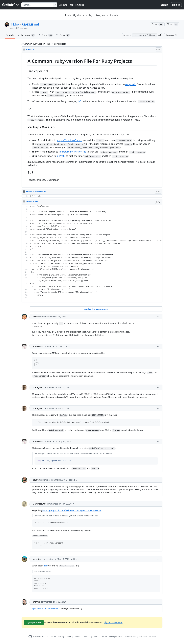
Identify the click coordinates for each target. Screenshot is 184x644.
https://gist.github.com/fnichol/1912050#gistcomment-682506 (72, 510)
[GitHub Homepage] (30, 636)
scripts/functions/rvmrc (69, 140)
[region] (92, 120)
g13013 (36, 480)
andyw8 (36, 602)
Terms (54, 636)
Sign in (165, 5)
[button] (159, 35)
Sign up (176, 5)
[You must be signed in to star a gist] (157, 24)
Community (87, 636)
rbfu (80, 101)
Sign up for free (34, 622)
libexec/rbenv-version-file (72, 152)
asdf (46, 566)
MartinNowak (39, 504)
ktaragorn (38, 387)
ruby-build (131, 84)
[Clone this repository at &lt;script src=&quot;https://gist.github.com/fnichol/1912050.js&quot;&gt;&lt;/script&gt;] (145, 35)
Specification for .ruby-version (46, 608)
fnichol (15, 24)
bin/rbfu (61, 156)
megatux (37, 559)
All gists (63, 5)
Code (10, 35)
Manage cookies (116, 636)
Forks (63, 35)
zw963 (36, 317)
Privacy (61, 636)
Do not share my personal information (140, 636)
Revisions (26, 35)
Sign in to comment (113, 622)
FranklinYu (38, 346)
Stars (46, 35)
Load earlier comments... (96, 309)
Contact (104, 636)
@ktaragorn (38, 448)
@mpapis (37, 394)
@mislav (36, 486)
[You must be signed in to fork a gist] (173, 24)
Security (70, 636)
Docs (96, 636)
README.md (30, 24)
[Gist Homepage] (11, 5)
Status (78, 636)
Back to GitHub (77, 5)
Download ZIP (172, 35)
